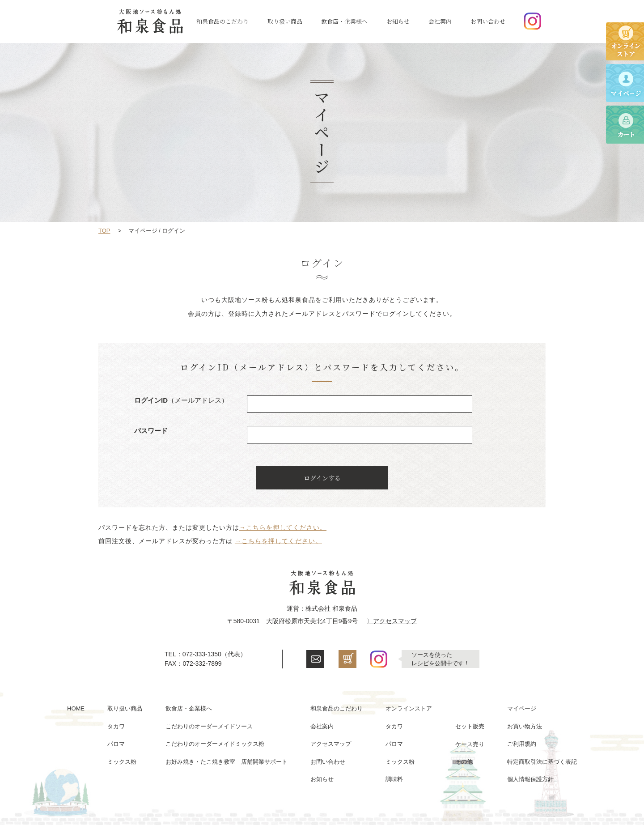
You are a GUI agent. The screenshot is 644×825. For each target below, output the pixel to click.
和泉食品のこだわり (222, 21)
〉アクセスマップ (392, 621)
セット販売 (470, 726)
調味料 (394, 779)
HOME (76, 708)
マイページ (522, 708)
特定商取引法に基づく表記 (542, 762)
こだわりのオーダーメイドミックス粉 (215, 744)
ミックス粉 (122, 762)
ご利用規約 (522, 744)
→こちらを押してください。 (283, 527)
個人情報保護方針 (530, 779)
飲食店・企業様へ (344, 21)
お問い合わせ (488, 21)
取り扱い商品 (285, 21)
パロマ (116, 744)
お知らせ (398, 21)
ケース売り (470, 744)
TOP (104, 231)
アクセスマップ (331, 744)
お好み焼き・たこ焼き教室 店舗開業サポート (227, 762)
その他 (464, 762)
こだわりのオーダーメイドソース (209, 726)
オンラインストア (409, 708)
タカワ (116, 726)
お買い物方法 (525, 726)
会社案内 (440, 21)
